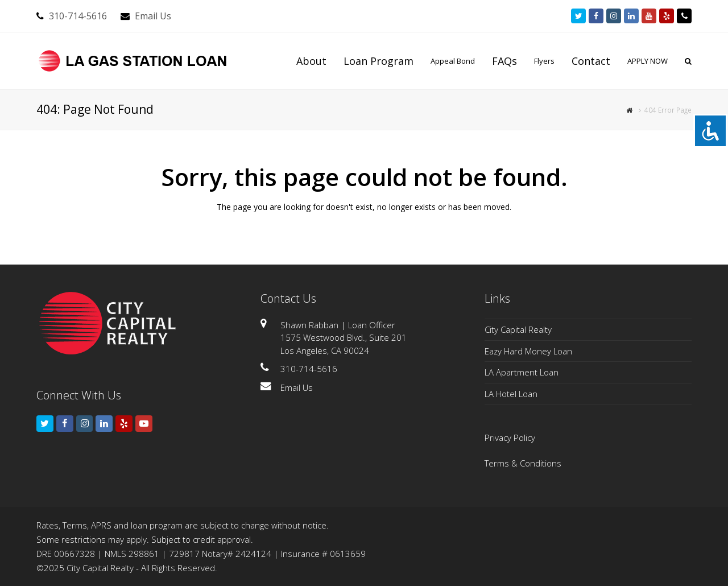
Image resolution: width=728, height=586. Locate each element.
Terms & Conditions (523, 463)
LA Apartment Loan (522, 372)
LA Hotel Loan (511, 394)
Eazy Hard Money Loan (528, 351)
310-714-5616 (78, 16)
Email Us (153, 16)
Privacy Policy (510, 438)
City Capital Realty (518, 329)
